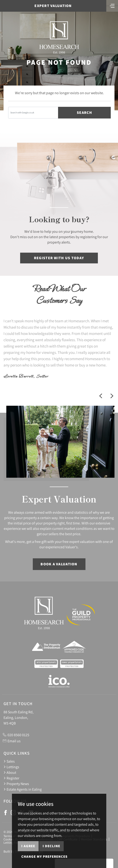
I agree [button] (28, 846)
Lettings (11, 767)
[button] (101, 396)
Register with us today (59, 258)
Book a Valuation (59, 564)
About (10, 772)
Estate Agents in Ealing (23, 789)
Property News (16, 784)
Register (11, 778)
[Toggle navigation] (112, 5)
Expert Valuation (53, 6)
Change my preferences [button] (44, 856)
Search (84, 113)
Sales (9, 761)
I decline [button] (51, 846)
